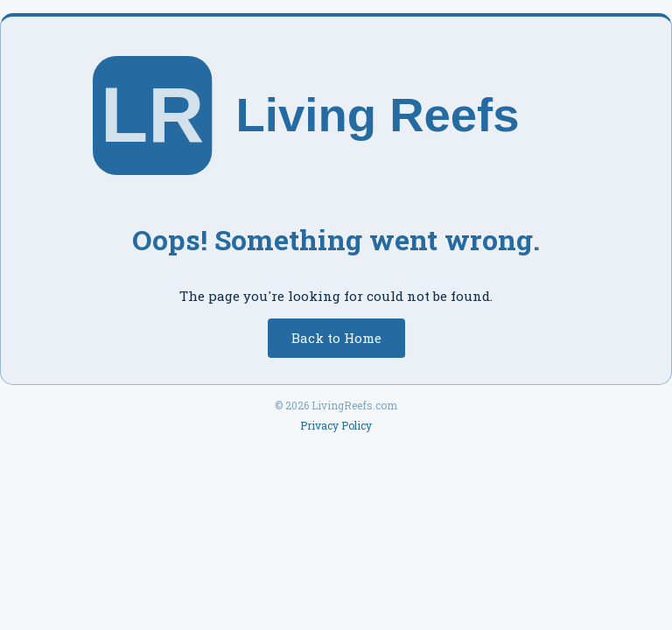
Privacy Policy (336, 425)
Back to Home (336, 338)
